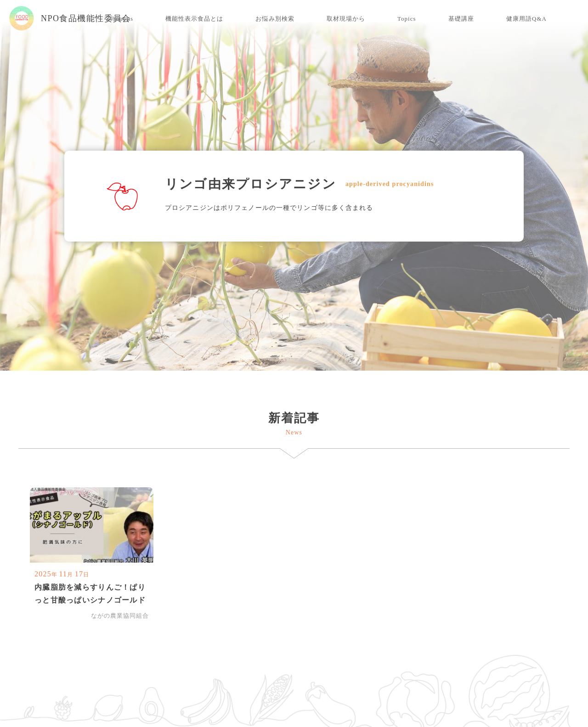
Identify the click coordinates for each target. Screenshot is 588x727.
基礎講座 (461, 19)
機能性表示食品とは (194, 19)
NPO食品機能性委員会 (70, 18)
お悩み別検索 (275, 19)
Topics (407, 19)
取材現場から (346, 19)
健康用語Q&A (526, 19)
